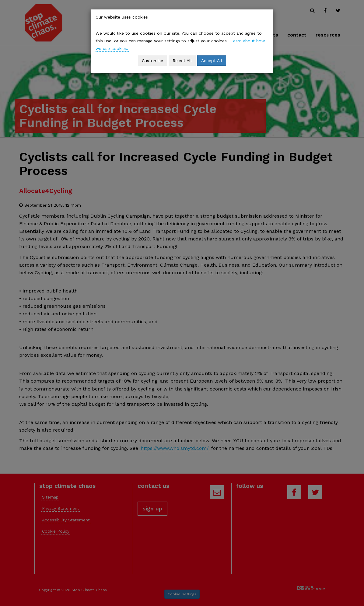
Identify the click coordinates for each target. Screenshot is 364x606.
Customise (152, 61)
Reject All (182, 61)
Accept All (212, 61)
